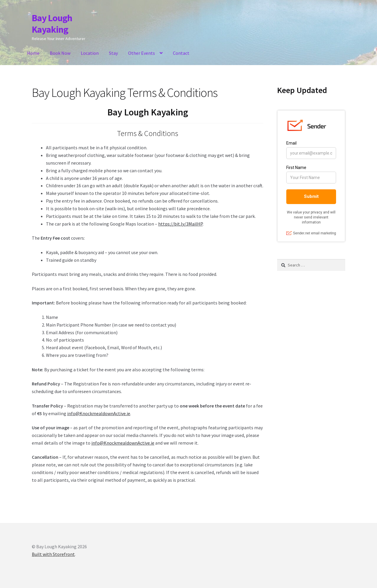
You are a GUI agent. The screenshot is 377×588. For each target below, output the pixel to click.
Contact (181, 53)
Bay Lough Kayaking (52, 24)
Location (90, 53)
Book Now (60, 53)
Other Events (142, 53)
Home (33, 53)
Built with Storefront (53, 554)
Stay (113, 53)
